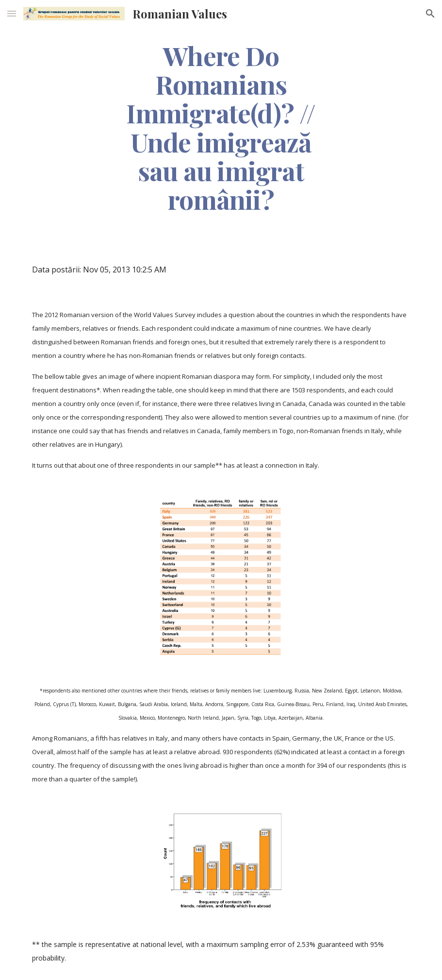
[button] (12, 13)
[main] (221, 127)
